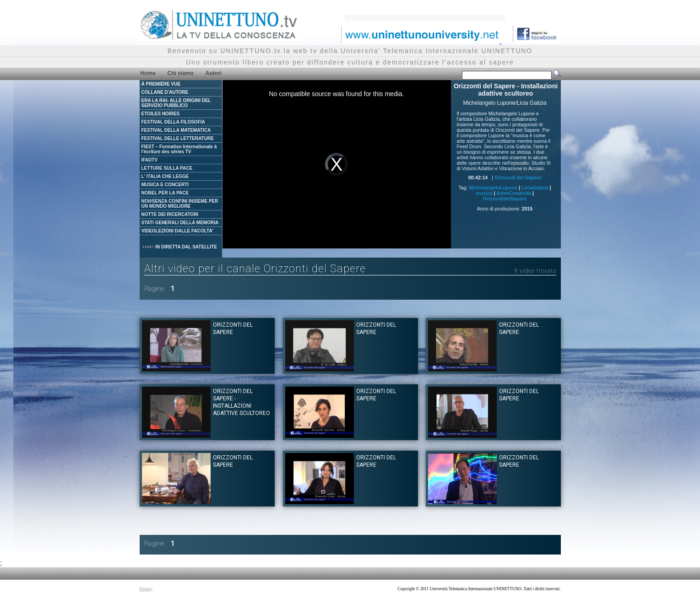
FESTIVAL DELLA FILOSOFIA (173, 122)
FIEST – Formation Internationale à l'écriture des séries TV (179, 149)
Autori (214, 73)
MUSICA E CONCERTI (165, 185)
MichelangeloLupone (493, 188)
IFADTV (150, 160)
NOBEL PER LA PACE (165, 193)
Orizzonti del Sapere (518, 178)
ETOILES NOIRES (161, 114)
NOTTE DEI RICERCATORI (170, 214)
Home (148, 73)
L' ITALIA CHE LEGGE (165, 176)
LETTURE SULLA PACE (167, 168)
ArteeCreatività (514, 193)
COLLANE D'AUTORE (165, 92)
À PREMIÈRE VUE (161, 84)
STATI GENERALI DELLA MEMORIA (180, 223)
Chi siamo (181, 73)
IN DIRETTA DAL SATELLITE (179, 247)
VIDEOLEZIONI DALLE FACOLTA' (178, 231)
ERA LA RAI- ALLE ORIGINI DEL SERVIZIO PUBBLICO (176, 103)
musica (484, 193)
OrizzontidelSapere (505, 199)
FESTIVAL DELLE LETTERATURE (178, 138)
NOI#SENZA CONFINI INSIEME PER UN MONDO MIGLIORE (180, 204)
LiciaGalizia (535, 188)
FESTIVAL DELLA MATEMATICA (176, 130)
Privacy (146, 589)
